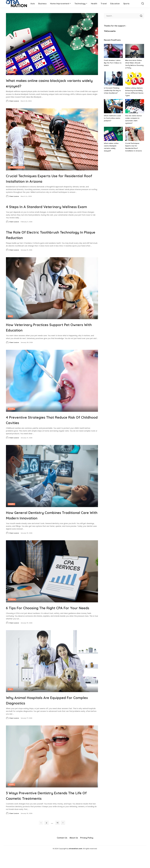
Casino (12, 72)
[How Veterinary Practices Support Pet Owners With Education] (52, 294)
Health (11, 414)
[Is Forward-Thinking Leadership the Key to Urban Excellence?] (113, 79)
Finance (12, 610)
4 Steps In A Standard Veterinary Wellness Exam (45, 209)
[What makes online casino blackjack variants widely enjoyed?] (52, 44)
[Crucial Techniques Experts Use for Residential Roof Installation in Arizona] (52, 139)
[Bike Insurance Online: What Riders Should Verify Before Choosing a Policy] (135, 51)
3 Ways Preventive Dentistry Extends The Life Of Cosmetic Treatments (49, 812)
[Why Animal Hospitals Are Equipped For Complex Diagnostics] (52, 677)
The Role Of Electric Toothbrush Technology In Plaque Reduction (43, 240)
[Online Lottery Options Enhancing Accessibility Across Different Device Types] (135, 79)
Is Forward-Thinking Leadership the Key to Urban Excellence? (112, 90)
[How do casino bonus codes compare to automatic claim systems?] (135, 106)
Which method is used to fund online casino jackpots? (112, 118)
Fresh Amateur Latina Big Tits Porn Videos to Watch (113, 63)
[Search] (143, 4)
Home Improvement (16, 167)
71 (57, 839)
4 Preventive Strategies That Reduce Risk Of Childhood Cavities (49, 425)
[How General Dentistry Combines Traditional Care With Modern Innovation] (52, 481)
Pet (10, 322)
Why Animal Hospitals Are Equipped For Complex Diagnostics (52, 716)
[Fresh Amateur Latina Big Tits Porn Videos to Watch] (113, 51)
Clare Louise (14, 101)
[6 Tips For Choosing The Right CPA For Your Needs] (52, 582)
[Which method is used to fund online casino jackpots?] (113, 106)
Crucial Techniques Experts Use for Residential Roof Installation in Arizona (51, 178)
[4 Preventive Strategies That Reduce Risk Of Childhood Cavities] (52, 386)
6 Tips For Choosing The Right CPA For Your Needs (50, 621)
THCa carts (110, 31)
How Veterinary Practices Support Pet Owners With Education (50, 332)
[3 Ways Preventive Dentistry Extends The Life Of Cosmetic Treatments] (52, 773)
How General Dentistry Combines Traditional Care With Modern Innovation (44, 523)
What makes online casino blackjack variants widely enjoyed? (48, 83)
